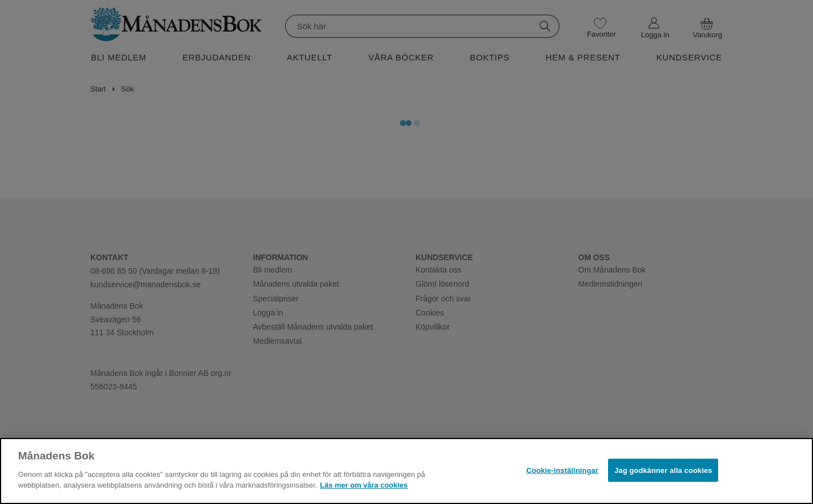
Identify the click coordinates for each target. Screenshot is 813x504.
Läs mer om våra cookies (364, 485)
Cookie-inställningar (562, 470)
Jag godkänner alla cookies (663, 470)
